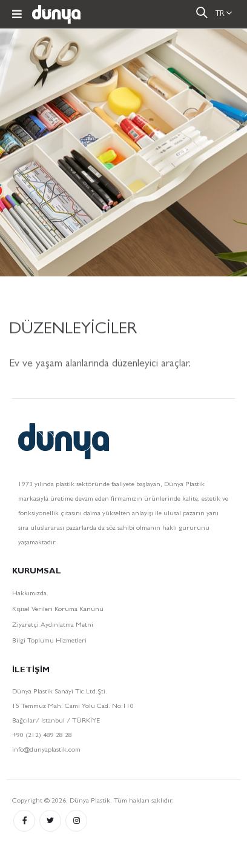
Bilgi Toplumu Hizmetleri (49, 641)
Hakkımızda (29, 594)
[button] (202, 15)
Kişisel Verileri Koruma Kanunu (58, 610)
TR (220, 14)
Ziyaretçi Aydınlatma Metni (53, 626)
